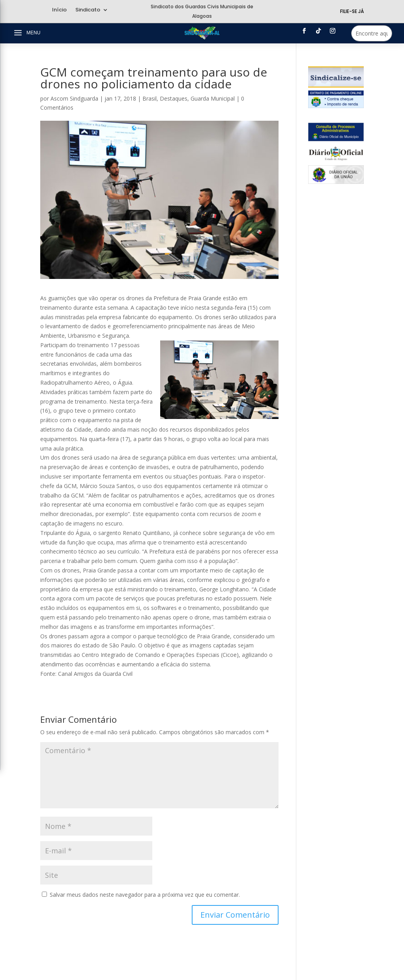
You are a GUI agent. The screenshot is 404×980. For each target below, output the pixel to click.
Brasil (150, 98)
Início (59, 10)
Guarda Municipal (213, 98)
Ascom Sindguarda (74, 98)
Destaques (174, 98)
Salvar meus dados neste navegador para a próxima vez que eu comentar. (145, 895)
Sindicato (88, 10)
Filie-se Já (352, 11)
